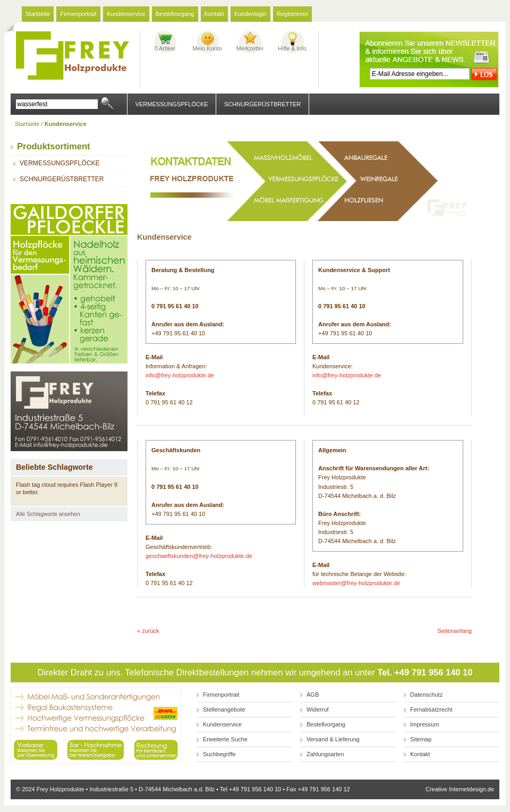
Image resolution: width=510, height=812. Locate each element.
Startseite (38, 14)
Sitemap (421, 739)
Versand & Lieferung (333, 739)
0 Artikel (164, 48)
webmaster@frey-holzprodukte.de (356, 583)
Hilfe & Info (292, 48)
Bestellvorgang (175, 14)
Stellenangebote (224, 709)
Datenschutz (426, 695)
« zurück (148, 631)
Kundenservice (126, 14)
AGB (313, 695)
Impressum (424, 724)
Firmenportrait (78, 14)
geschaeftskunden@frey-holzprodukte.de (199, 556)
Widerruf (318, 709)
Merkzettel (250, 48)
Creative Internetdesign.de (460, 789)
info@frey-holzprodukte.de (180, 375)
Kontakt (214, 14)
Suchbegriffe (219, 754)
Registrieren (292, 14)
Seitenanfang (454, 631)
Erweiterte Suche (225, 739)
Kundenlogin (250, 14)
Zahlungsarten (325, 754)
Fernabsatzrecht (431, 709)
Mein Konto (207, 48)
